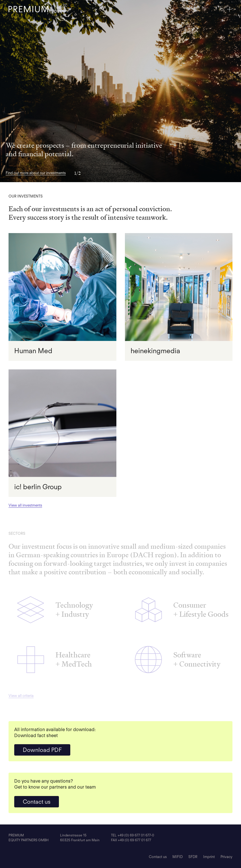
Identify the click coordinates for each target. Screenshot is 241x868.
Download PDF (42, 750)
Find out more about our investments (36, 173)
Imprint (209, 857)
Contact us (37, 802)
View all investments (25, 505)
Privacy (226, 857)
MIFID (178, 857)
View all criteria (21, 696)
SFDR (193, 857)
